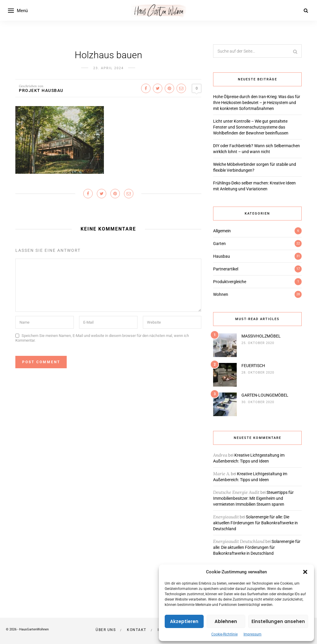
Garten (219, 244)
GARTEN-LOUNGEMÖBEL (265, 395)
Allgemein (222, 231)
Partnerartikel (226, 269)
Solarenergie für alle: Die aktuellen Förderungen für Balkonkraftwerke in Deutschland (255, 523)
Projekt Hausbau (41, 90)
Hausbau (222, 256)
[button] (305, 572)
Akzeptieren (184, 621)
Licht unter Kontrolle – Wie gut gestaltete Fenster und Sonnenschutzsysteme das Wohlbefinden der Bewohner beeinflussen (251, 127)
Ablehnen (226, 621)
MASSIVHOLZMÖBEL (261, 336)
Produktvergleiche (230, 282)
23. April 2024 (108, 68)
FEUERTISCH (253, 366)
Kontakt (137, 630)
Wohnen (221, 294)
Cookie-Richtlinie (224, 634)
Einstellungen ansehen (278, 621)
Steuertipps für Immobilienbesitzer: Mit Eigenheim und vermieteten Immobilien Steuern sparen (253, 498)
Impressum (253, 634)
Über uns (106, 630)
